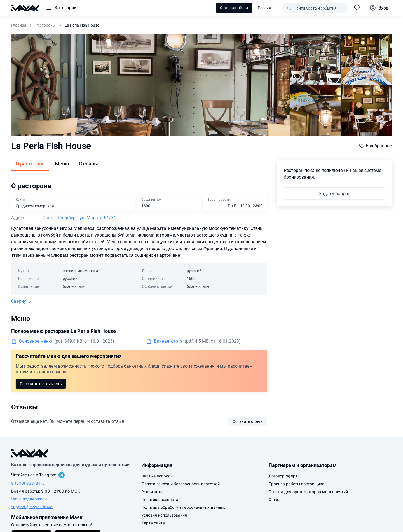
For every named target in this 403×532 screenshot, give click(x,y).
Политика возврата (160, 499)
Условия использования (164, 515)
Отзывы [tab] (88, 164)
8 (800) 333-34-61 (29, 483)
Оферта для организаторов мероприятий (308, 492)
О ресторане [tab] (30, 164)
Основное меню (32, 341)
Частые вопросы (157, 476)
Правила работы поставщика (296, 484)
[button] (61, 8)
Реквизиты (152, 492)
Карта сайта (153, 523)
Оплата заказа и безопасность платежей (181, 484)
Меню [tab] (62, 164)
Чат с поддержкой (29, 499)
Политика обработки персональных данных (183, 507)
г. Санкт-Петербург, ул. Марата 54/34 (77, 218)
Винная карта (164, 341)
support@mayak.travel (32, 507)
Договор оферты (284, 476)
